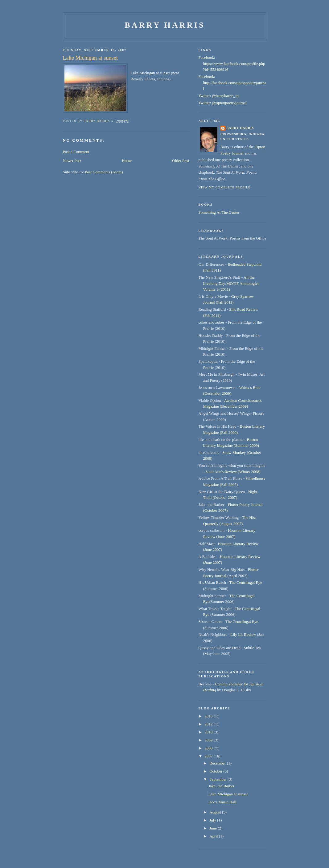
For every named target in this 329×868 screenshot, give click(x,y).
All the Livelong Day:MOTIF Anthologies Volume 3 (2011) (231, 283)
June (214, 828)
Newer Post (72, 161)
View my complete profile (225, 187)
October (216, 771)
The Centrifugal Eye (246, 582)
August (216, 812)
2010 (209, 732)
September (218, 779)
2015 (209, 716)
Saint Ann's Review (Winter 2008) (233, 472)
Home (127, 161)
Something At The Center (219, 212)
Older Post (181, 161)
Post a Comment (76, 152)
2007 (209, 756)
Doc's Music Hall (222, 802)
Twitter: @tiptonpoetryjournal (223, 103)
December (218, 763)
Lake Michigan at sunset (228, 794)
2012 (209, 724)
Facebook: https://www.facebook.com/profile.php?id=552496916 (232, 63)
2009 (209, 740)
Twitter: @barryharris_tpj (219, 96)
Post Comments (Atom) (104, 172)
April (214, 836)
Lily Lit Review (243, 634)
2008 (209, 748)
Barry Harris (165, 25)
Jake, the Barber (221, 786)
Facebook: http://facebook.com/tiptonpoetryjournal (232, 83)
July (213, 820)
